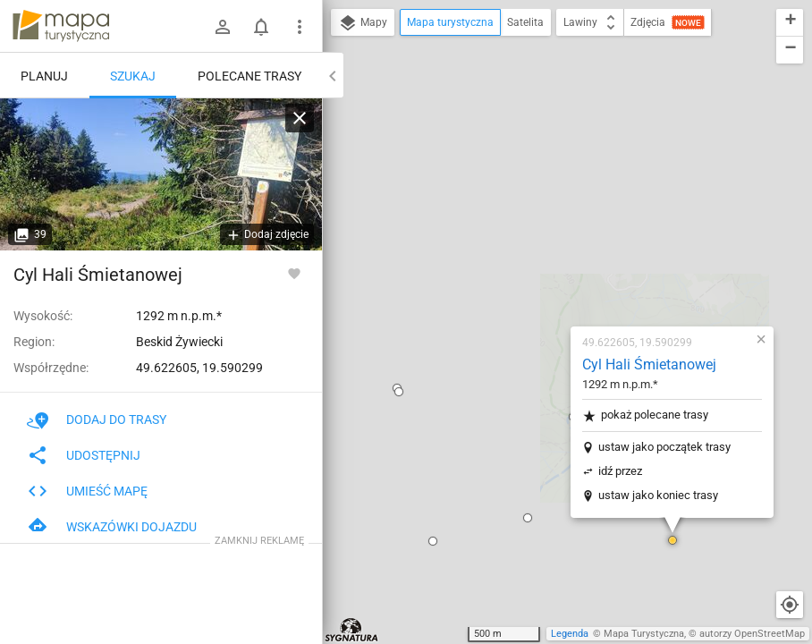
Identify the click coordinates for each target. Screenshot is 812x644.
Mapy (363, 23)
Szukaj (133, 76)
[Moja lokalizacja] (790, 605)
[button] (327, 323)
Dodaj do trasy (97, 419)
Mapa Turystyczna (644, 634)
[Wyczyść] (300, 118)
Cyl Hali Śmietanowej (544, 146)
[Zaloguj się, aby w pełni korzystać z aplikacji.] (294, 273)
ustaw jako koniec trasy (553, 277)
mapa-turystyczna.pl (61, 26)
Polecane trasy (250, 76)
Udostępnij (84, 455)
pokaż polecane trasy (540, 197)
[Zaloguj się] (223, 27)
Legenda (570, 634)
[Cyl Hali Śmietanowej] (161, 174)
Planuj (44, 76)
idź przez (515, 253)
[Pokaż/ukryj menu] (300, 27)
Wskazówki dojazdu (112, 527)
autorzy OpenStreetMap (752, 634)
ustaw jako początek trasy (559, 229)
